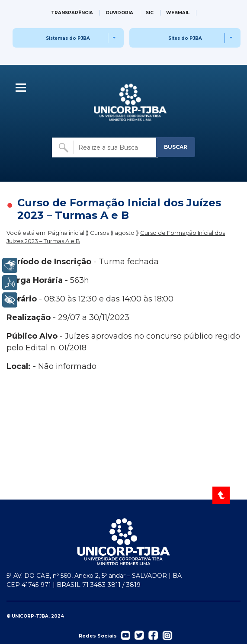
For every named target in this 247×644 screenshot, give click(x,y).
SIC (150, 13)
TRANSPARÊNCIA (72, 13)
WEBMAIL (178, 13)
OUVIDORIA (119, 13)
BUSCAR (176, 147)
